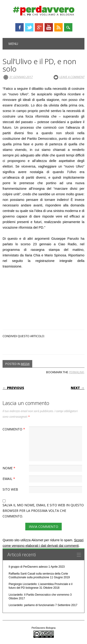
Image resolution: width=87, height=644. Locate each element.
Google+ (39, 27)
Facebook (19, 27)
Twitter (29, 27)
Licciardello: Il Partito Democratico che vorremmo (39, 595)
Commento (14, 429)
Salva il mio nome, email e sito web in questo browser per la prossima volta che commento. (43, 511)
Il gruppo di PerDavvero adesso (28, 567)
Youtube (49, 27)
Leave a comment (72, 77)
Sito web (10, 489)
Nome (10, 468)
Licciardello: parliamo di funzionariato (31, 605)
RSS (58, 27)
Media (25, 364)
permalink (76, 372)
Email (9, 479)
